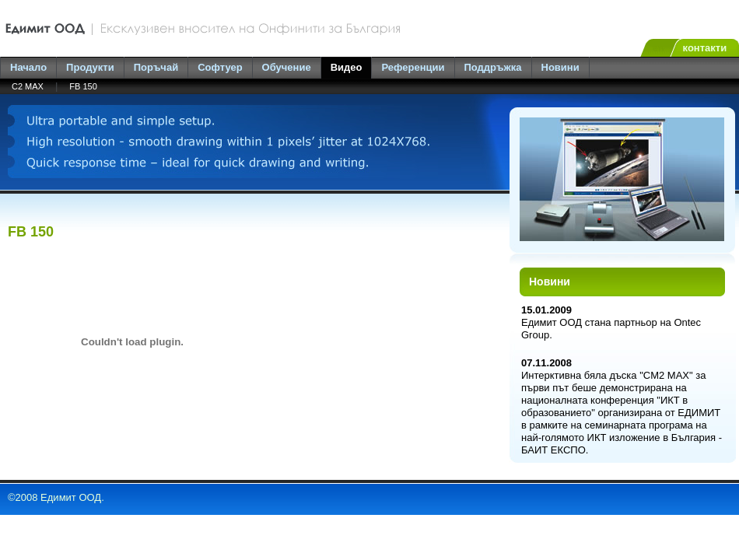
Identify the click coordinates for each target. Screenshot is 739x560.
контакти (705, 48)
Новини (560, 67)
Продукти (90, 67)
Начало (28, 67)
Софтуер (220, 67)
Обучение (287, 67)
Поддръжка (493, 67)
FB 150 (83, 86)
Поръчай (156, 67)
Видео (347, 67)
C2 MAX (28, 86)
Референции (413, 67)
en (658, 48)
